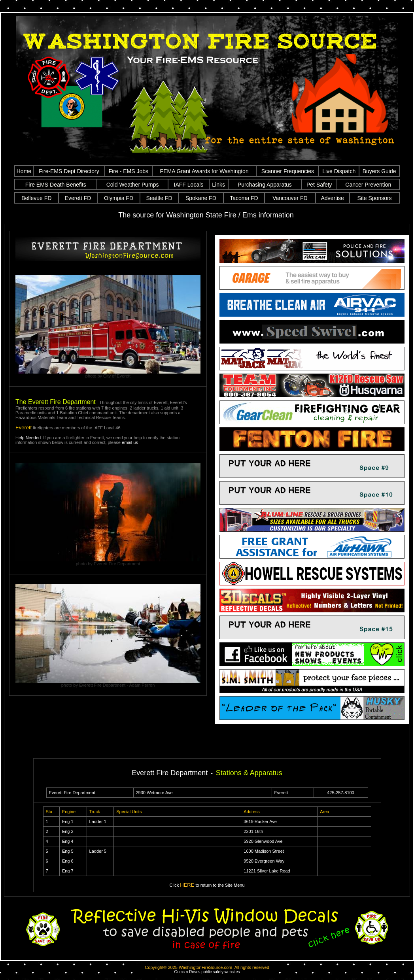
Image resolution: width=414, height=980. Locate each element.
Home (24, 171)
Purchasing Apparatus (265, 185)
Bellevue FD (36, 198)
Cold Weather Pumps (133, 185)
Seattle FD (159, 198)
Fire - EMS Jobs (129, 171)
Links (218, 185)
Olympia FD (119, 198)
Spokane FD (201, 198)
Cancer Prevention (368, 185)
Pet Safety (319, 185)
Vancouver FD (290, 198)
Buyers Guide (379, 171)
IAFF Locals (189, 185)
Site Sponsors (374, 198)
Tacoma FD (244, 198)
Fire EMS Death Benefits (56, 185)
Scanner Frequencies (288, 171)
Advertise (332, 198)
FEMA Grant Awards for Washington (204, 171)
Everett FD (78, 198)
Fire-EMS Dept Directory (69, 171)
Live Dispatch (339, 171)
